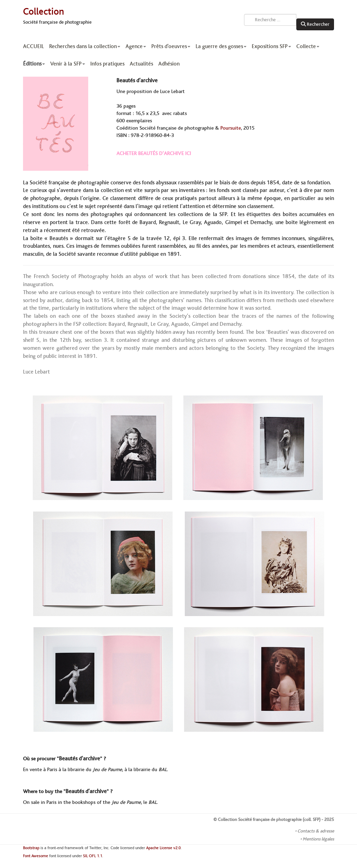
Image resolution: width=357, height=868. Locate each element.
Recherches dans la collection (85, 46)
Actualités (141, 64)
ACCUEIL (33, 46)
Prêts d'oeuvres (171, 46)
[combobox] (270, 20)
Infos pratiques (107, 64)
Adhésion (169, 64)
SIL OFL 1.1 (93, 856)
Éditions (34, 64)
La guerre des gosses (221, 46)
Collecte (308, 46)
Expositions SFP (271, 46)
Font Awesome (36, 856)
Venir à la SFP (68, 64)
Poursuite (231, 128)
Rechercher (315, 24)
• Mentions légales (317, 839)
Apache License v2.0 (163, 848)
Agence (136, 46)
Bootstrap (31, 848)
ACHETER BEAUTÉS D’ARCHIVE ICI (154, 154)
